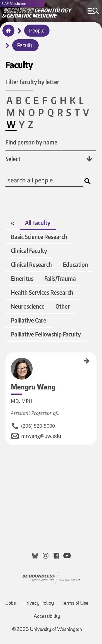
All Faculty (38, 223)
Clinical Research (31, 265)
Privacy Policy (39, 603)
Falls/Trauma (60, 278)
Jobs (11, 603)
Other (63, 306)
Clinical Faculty (29, 251)
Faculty (25, 46)
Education (75, 265)
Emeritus (22, 278)
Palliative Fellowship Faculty (46, 334)
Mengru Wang (7, 361)
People (37, 31)
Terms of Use (75, 603)
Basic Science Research (39, 237)
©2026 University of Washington (47, 630)
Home (7, 34)
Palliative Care (29, 320)
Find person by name (31, 142)
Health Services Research (42, 292)
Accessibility (47, 617)
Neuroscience (28, 306)
